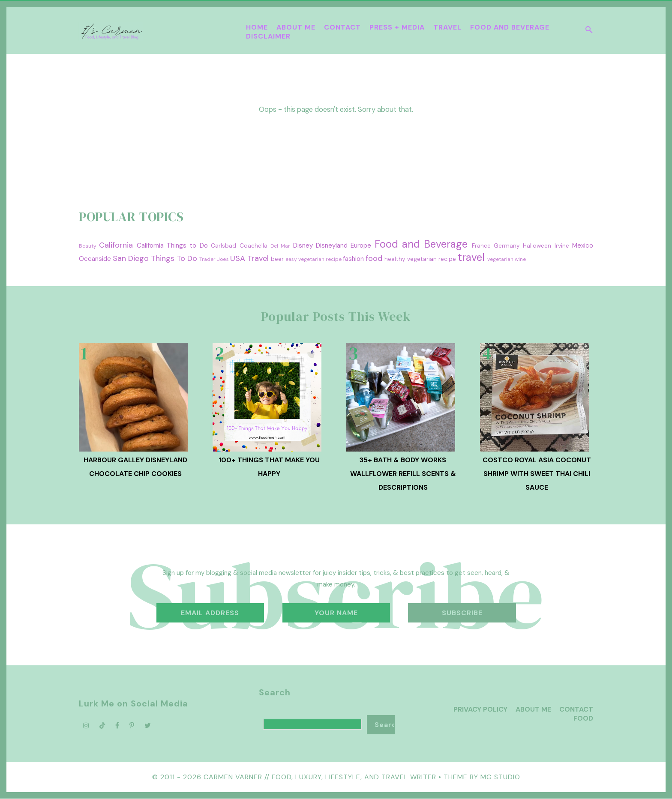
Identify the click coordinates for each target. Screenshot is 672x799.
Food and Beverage (510, 27)
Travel (447, 27)
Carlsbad (223, 246)
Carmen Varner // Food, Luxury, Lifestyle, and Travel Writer (320, 777)
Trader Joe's (214, 259)
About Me (296, 27)
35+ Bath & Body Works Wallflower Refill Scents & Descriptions (403, 474)
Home (257, 27)
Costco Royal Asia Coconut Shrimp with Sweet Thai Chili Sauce (537, 474)
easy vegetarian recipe (313, 259)
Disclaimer (268, 36)
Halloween (537, 246)
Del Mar (280, 246)
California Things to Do (172, 245)
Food (583, 718)
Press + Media (397, 27)
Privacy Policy (480, 709)
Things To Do (174, 258)
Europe (361, 245)
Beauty (88, 246)
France (481, 246)
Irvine (562, 246)
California (116, 245)
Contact (342, 27)
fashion (353, 259)
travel (471, 257)
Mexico (583, 245)
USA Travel (249, 258)
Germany (507, 246)
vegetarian (500, 259)
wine (520, 259)
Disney (303, 245)
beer (277, 259)
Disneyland (332, 245)
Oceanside (95, 259)
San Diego (131, 258)
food (374, 258)
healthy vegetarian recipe (420, 259)
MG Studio (500, 777)
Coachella (253, 246)
